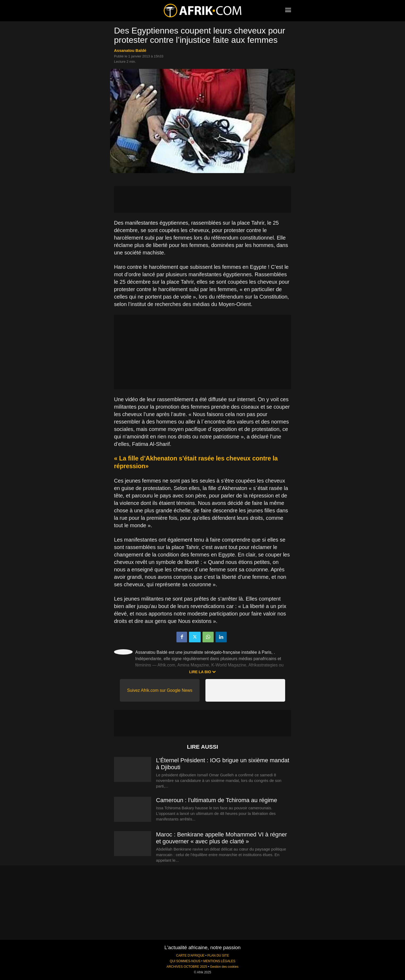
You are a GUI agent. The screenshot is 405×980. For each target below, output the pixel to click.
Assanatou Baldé (130, 50)
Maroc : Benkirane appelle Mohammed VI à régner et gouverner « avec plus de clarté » (222, 838)
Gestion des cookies (224, 967)
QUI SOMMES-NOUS (185, 961)
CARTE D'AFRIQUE (190, 956)
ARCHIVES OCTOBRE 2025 (187, 967)
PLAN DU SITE (218, 956)
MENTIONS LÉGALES (219, 961)
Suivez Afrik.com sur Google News (160, 690)
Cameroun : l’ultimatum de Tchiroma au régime (217, 800)
